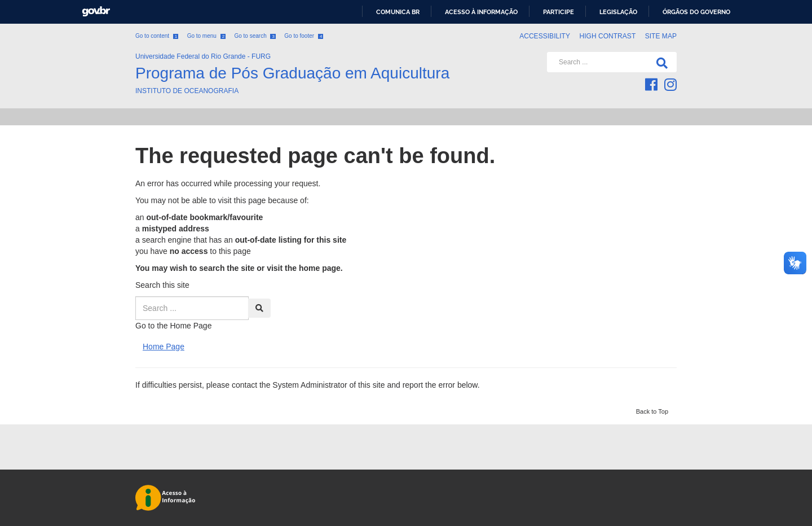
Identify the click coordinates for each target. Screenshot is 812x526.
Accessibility (545, 36)
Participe (559, 12)
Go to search (255, 36)
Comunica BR (398, 12)
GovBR (96, 12)
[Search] (660, 62)
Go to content (157, 36)
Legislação (618, 12)
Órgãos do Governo (696, 12)
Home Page (164, 347)
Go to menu (206, 36)
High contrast (607, 36)
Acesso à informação (481, 12)
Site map (661, 36)
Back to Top (652, 411)
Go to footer (304, 36)
